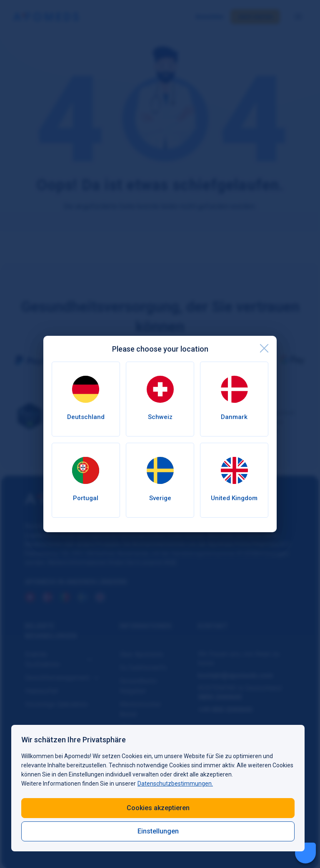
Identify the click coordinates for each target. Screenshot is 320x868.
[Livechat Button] (305, 853)
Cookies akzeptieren (158, 808)
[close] (264, 348)
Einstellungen (158, 831)
